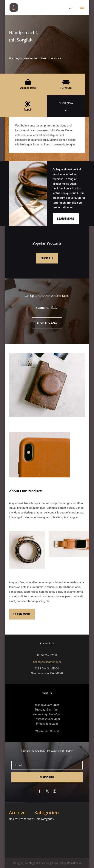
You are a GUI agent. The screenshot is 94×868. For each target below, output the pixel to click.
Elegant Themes (39, 863)
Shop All (47, 258)
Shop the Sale (47, 323)
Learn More (66, 219)
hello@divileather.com (47, 662)
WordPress (74, 863)
